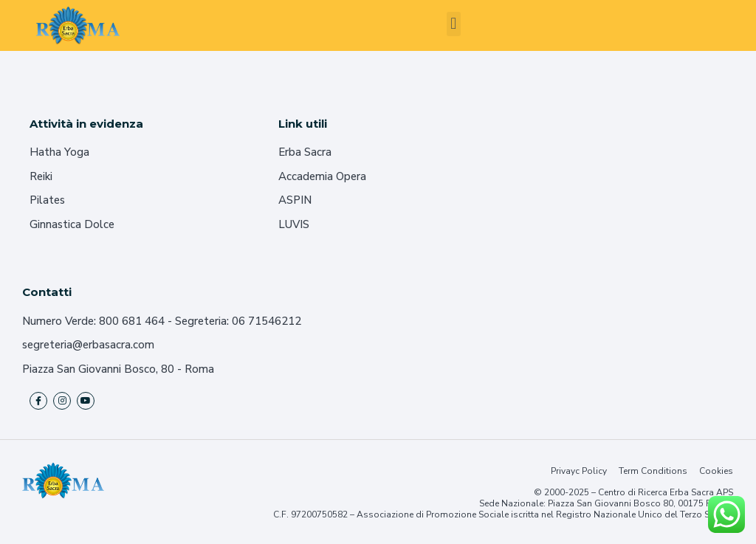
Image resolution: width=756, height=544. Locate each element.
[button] (454, 24)
